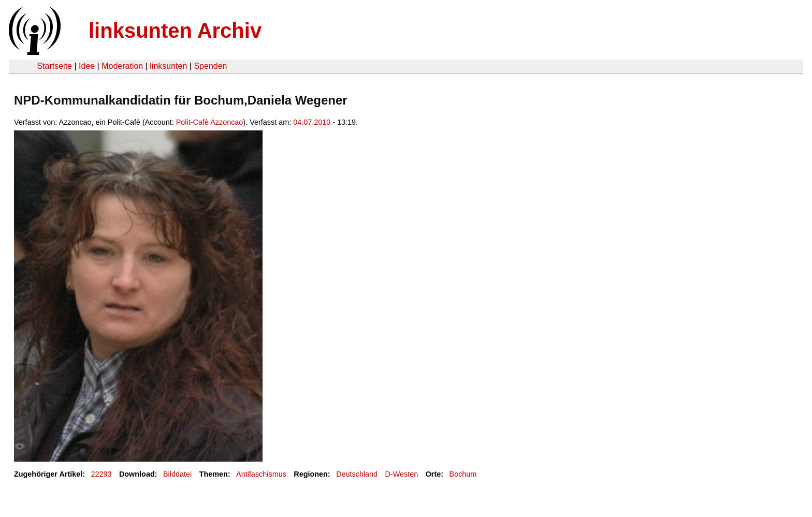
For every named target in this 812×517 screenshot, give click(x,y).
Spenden (210, 66)
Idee (87, 66)
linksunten (168, 66)
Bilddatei (177, 474)
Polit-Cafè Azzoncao (210, 122)
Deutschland (357, 474)
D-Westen (402, 474)
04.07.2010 (312, 122)
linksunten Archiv (175, 31)
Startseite (54, 66)
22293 (102, 474)
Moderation (122, 66)
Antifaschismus (261, 474)
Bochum (463, 474)
